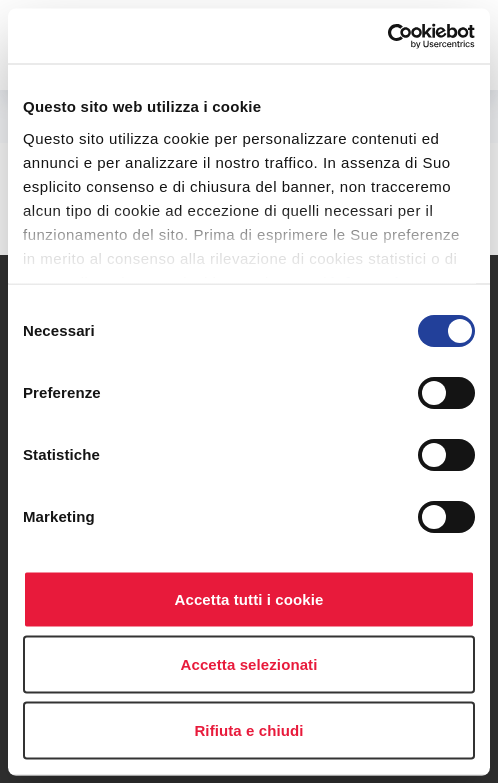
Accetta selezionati (249, 664)
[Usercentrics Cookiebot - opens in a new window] (387, 36)
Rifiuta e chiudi (248, 729)
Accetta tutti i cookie (249, 598)
